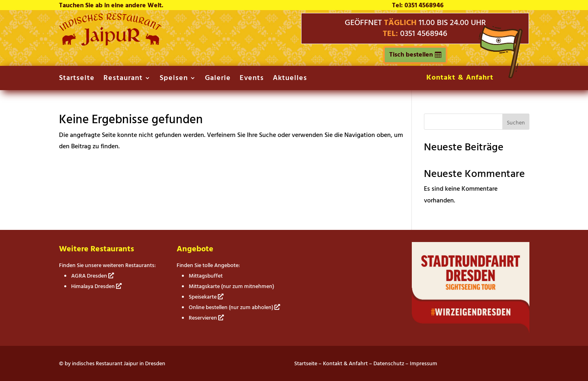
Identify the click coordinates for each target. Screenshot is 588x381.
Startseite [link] (77, 79)
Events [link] (252, 79)
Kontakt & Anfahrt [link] (460, 77)
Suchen (516, 123)
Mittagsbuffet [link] (206, 276)
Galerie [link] (218, 79)
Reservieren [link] (206, 318)
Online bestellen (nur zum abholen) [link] (234, 307)
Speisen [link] (174, 79)
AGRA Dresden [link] (93, 276)
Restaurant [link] (123, 79)
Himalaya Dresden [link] (96, 286)
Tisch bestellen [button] (411, 55)
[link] (111, 44)
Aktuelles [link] (290, 79)
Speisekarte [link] (206, 297)
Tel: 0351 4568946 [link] (418, 5)
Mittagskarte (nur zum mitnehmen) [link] (231, 286)
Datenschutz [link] (389, 363)
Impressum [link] (424, 363)
